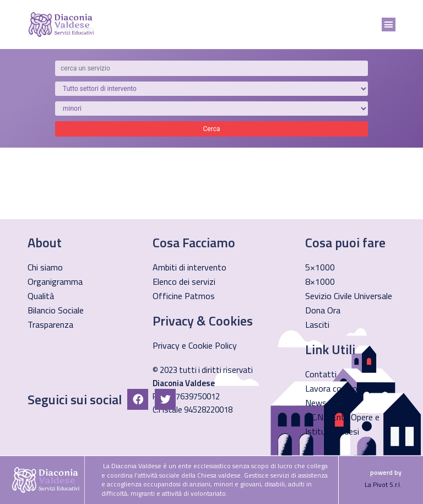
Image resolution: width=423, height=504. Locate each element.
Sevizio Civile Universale (349, 296)
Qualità (41, 296)
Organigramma (55, 281)
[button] (389, 25)
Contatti (321, 374)
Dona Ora (323, 310)
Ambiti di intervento (189, 267)
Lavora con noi (332, 388)
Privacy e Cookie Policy (195, 345)
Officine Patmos (184, 296)
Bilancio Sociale (56, 310)
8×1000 (320, 281)
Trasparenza (50, 324)
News (316, 403)
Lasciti (317, 324)
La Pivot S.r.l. (383, 484)
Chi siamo (45, 267)
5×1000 (320, 267)
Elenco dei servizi (184, 281)
